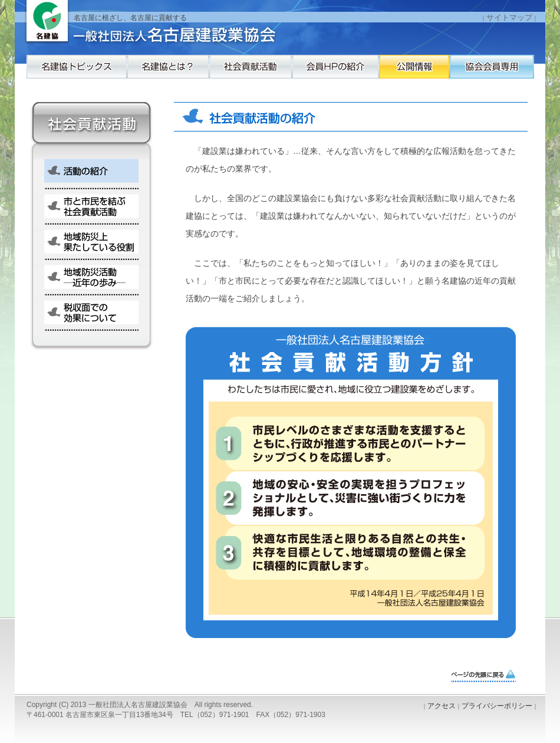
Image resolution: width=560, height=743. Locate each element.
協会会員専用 (77, 96)
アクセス (442, 706)
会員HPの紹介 (395, 73)
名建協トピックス (77, 73)
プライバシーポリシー (497, 706)
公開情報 (501, 73)
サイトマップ (509, 17)
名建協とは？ (183, 73)
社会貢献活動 (289, 73)
